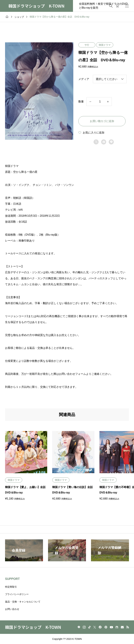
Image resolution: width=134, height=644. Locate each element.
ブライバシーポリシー (17, 594)
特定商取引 (11, 587)
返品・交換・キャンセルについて (23, 602)
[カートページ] (117, 6)
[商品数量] (99, 102)
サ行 (87, 45)
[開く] (127, 6)
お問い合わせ (12, 609)
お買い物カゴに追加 (102, 121)
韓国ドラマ (105, 45)
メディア (84, 79)
